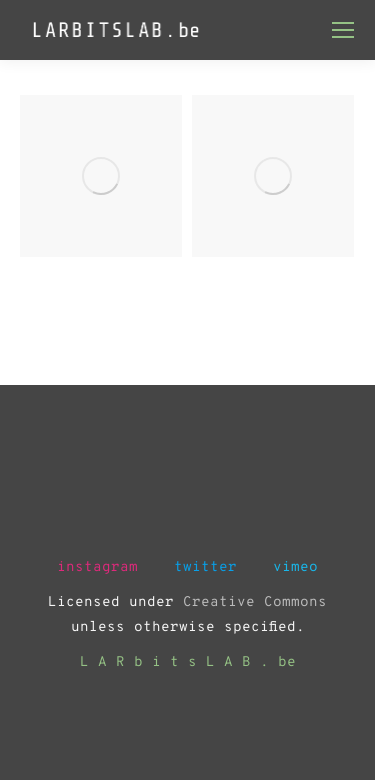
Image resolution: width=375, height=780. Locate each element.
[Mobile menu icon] (343, 30)
